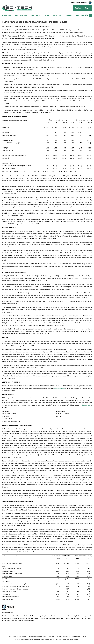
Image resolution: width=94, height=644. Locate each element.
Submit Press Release (34, 637)
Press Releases (21, 15)
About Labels (35, 15)
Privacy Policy (76, 637)
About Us (57, 15)
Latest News (7, 15)
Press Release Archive (19, 637)
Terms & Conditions (48, 637)
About (9, 637)
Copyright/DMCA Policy (63, 637)
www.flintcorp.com (59, 388)
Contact (47, 15)
